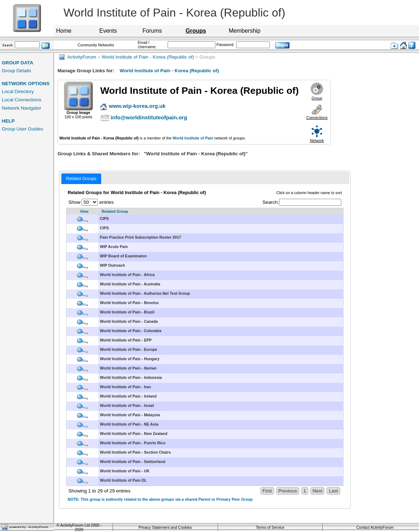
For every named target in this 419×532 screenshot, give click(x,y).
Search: (302, 202)
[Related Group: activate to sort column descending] (221, 212)
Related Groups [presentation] (81, 179)
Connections (317, 118)
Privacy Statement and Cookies (165, 527)
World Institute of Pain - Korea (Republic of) (148, 57)
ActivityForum (78, 57)
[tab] (81, 179)
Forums (152, 31)
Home (64, 31)
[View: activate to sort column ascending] (82, 212)
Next (317, 491)
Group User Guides (22, 129)
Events (108, 31)
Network (317, 141)
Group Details (17, 71)
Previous (288, 491)
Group (317, 98)
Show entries (91, 202)
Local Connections (22, 100)
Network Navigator (22, 108)
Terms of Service (270, 527)
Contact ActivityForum (375, 527)
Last (333, 491)
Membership (245, 31)
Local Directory (18, 91)
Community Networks (96, 45)
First (267, 491)
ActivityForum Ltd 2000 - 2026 (81, 527)
